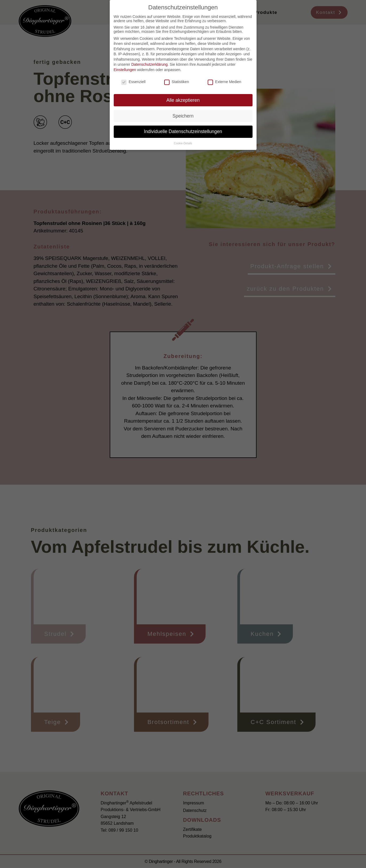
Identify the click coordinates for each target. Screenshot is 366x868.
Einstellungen (125, 70)
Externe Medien (225, 82)
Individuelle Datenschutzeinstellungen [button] (183, 131)
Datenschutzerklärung (149, 64)
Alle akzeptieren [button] (183, 100)
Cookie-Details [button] (183, 143)
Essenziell (133, 82)
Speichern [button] (183, 116)
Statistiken (177, 82)
